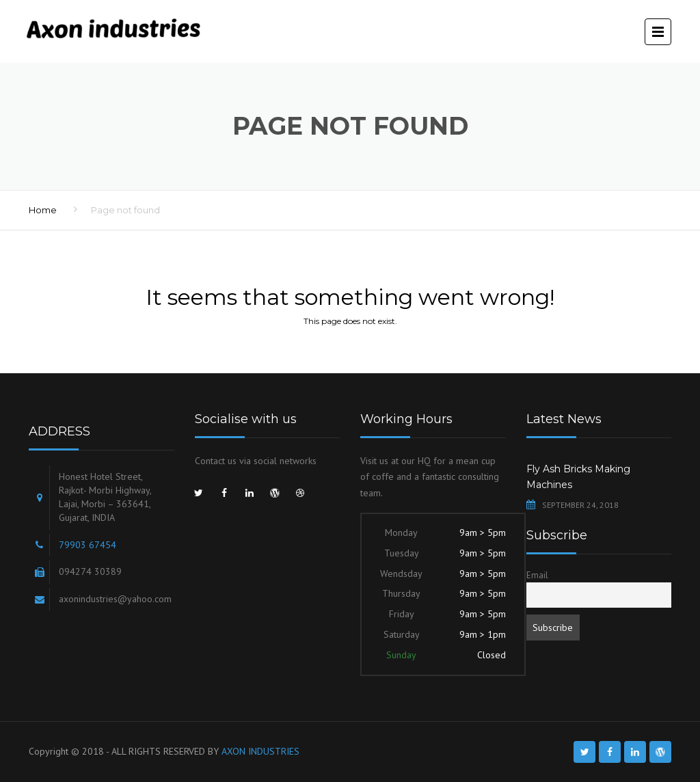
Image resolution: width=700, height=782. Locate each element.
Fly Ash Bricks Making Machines (578, 477)
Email (537, 575)
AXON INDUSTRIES (260, 751)
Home (43, 210)
